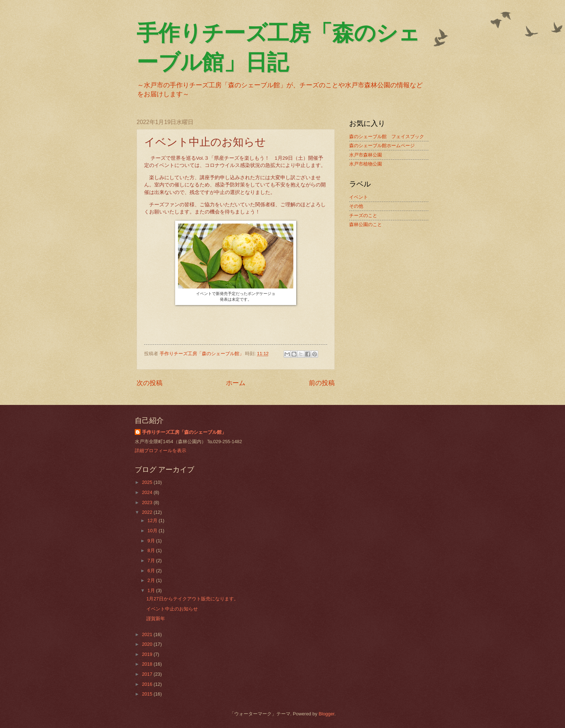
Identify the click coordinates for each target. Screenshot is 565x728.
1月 (152, 590)
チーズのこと (363, 215)
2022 (148, 512)
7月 (152, 561)
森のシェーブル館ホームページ (382, 145)
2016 (148, 684)
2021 (148, 634)
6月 (152, 571)
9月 (152, 541)
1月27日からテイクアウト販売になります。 (192, 599)
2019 (148, 654)
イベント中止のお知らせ (172, 609)
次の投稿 (150, 383)
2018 (148, 664)
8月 (152, 550)
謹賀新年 (156, 619)
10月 (153, 531)
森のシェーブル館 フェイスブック (387, 136)
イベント (359, 197)
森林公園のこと (366, 224)
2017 (148, 674)
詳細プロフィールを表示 (161, 451)
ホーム (236, 383)
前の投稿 (322, 383)
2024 (148, 492)
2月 (152, 580)
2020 (148, 644)
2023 (148, 502)
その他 (356, 206)
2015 (148, 694)
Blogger (326, 714)
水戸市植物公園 (366, 164)
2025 (148, 482)
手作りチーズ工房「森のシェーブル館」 (184, 432)
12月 (153, 520)
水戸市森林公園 (366, 155)
